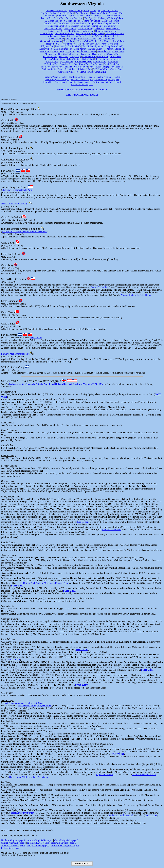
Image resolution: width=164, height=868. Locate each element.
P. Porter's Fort (89, 56)
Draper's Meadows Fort (106, 31)
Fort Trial (68, 67)
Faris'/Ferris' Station (114, 34)
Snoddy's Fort (66, 64)
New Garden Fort (66, 54)
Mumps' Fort (51, 54)
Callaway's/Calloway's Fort (110, 18)
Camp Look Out (9, 254)
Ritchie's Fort (88, 59)
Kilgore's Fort (47, 46)
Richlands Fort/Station (70, 59)
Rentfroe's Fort (51, 59)
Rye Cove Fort (67, 62)
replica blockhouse (105, 775)
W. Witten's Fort (101, 69)
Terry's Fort (57, 67)
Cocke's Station (79, 23)
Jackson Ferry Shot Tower (88, 44)
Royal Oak (115, 59)
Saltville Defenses (13, 279)
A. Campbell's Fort (54, 21)
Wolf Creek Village (67, 72)
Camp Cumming (85, 28)
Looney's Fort (46, 49)
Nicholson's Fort (83, 54)
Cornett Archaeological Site (15, 160)
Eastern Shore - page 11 (82, 85)
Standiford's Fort (82, 64)
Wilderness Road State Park (121, 815)
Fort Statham (97, 64)
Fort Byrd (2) (90, 18)
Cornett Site (97, 26)
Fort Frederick (112, 36)
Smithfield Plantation (111, 530)
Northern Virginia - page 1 (55, 77)
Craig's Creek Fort (112, 23)
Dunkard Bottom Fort (65, 34)
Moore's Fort (118, 51)
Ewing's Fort (98, 34)
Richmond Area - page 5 (82, 79)
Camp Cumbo (70, 28)
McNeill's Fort (104, 51)
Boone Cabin (50, 16)
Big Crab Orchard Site (51, 13)
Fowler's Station (96, 36)
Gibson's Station (89, 39)
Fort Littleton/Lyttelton (93, 46)
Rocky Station (102, 59)
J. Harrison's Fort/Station (87, 41)
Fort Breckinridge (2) (95, 16)
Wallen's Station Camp (53, 69)
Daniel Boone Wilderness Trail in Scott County (23, 703)
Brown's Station (113, 16)
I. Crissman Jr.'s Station (79, 26)
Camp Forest (8, 137)
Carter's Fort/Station (91, 21)
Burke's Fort (47, 18)
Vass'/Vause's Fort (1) (99, 67)
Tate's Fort (45, 67)
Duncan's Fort (47, 34)
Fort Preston (103, 56)
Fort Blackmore (83, 13)
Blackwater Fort (116, 13)
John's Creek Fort (110, 44)
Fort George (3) (72, 39)
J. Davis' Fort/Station (70, 31)
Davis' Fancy (53, 31)
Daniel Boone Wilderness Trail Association (29, 777)
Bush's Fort (59, 18)
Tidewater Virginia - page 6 (107, 79)
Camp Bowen (64, 16)
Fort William (70, 69)
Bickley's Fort (90, 11)
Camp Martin (80, 49)
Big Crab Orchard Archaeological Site (21, 229)
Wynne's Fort (116, 69)
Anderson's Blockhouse (56, 11)
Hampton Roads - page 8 (80, 82)
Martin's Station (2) (116, 49)
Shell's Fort (113, 62)
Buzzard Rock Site (74, 18)
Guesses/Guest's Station (51, 41)
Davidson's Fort (113, 28)
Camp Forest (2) (80, 36)
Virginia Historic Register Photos (136, 295)
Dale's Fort (100, 28)
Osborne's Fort (99, 54)
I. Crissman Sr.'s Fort (57, 26)
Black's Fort (68, 13)
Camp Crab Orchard (53, 28)
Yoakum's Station (85, 72)
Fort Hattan (105, 41)
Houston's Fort (68, 44)
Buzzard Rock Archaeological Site (19, 109)
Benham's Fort (75, 11)
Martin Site (45, 51)
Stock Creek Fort (112, 64)
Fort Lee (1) (61, 46)
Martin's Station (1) (96, 49)
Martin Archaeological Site (15, 148)
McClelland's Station (86, 51)
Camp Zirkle (100, 72)
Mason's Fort (58, 51)
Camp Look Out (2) (114, 46)
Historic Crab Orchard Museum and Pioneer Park (24, 232)
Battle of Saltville (99, 287)
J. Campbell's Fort (72, 21)
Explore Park (83, 522)
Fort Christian (64, 23)
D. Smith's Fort (51, 64)
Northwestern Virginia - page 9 (107, 82)
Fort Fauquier (52, 36)
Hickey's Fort (118, 41)
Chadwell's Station (110, 21)
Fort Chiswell (50, 23)
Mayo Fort (70, 51)
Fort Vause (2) (117, 67)
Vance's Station (81, 67)
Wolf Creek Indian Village (15, 204)
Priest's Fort (115, 56)
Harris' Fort (69, 41)
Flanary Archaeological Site (15, 354)
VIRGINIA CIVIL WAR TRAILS (82, 95)
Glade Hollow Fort (106, 39)
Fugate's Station (57, 39)
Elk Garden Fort (83, 34)
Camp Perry (75, 56)
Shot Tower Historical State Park (17, 190)
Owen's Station (50, 56)
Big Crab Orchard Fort (108, 11)
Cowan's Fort (110, 26)
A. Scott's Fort (100, 62)
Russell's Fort (52, 62)
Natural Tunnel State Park (144, 775)
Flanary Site (65, 36)
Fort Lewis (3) (74, 46)
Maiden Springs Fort (63, 49)
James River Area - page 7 (55, 82)
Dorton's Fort (88, 31)
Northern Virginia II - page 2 (82, 77)
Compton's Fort (95, 23)
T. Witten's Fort (85, 69)
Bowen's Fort (77, 16)
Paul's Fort (63, 56)
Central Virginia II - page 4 (57, 79)
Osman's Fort (113, 54)
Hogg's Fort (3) (53, 44)
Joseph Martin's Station (23, 813)
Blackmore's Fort (99, 13)
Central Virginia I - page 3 (109, 77)
